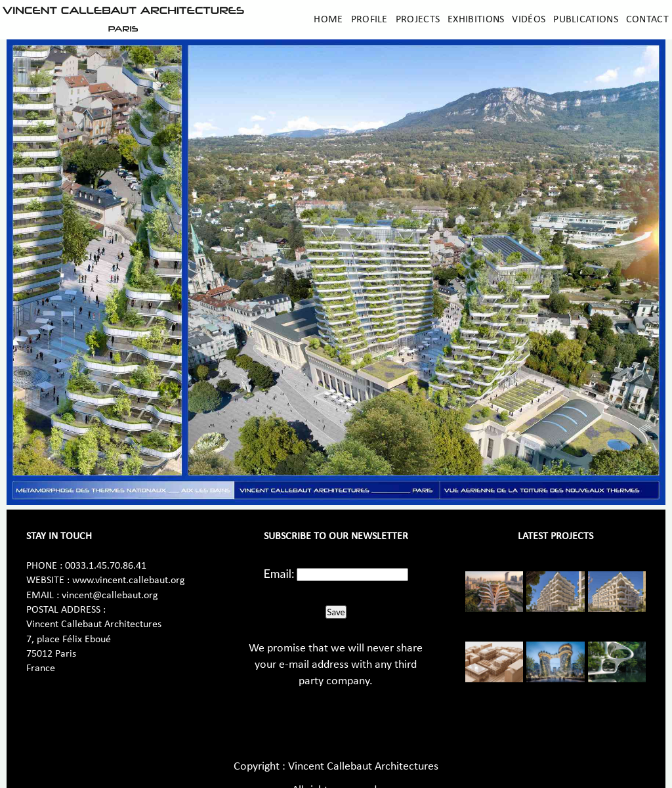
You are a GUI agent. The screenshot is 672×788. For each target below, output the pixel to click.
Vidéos (529, 20)
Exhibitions (476, 20)
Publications (586, 20)
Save (336, 612)
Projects (418, 20)
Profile (369, 20)
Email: (279, 573)
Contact (647, 20)
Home (328, 20)
